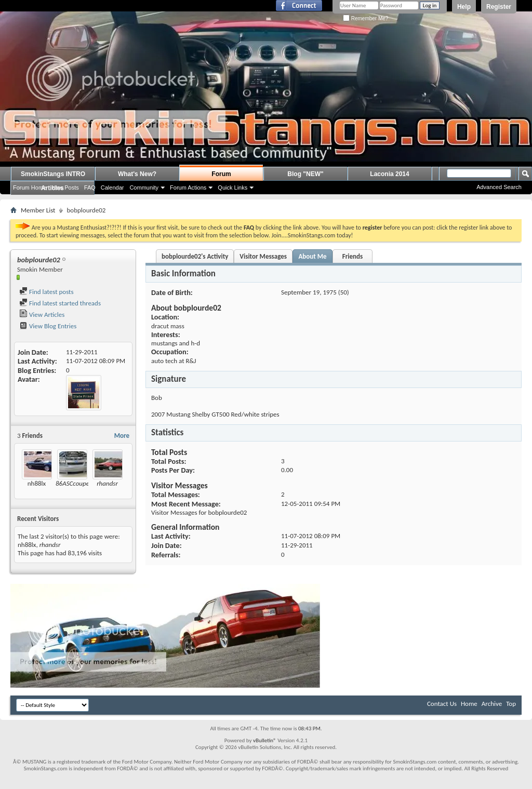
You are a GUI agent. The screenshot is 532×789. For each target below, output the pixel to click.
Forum (221, 174)
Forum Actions (188, 188)
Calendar (112, 188)
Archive (492, 704)
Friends (353, 256)
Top (511, 704)
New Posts (65, 188)
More (122, 436)
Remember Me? (365, 18)
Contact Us (442, 704)
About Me (312, 256)
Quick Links (232, 188)
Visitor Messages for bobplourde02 (199, 512)
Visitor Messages (263, 256)
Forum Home (30, 188)
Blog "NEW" (305, 174)
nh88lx (37, 483)
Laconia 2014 (389, 174)
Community (144, 188)
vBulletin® (265, 740)
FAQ (90, 188)
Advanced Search (499, 187)
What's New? (137, 174)
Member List (38, 210)
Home (469, 704)
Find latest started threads (60, 303)
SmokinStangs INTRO (53, 174)
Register (499, 7)
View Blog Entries (48, 326)
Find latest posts (46, 292)
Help (464, 7)
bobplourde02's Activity (195, 256)
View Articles (42, 315)
